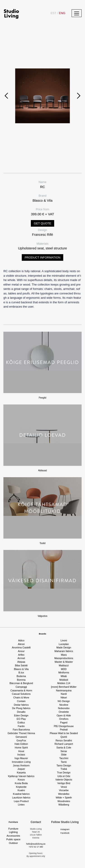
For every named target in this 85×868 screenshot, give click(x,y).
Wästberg (64, 805)
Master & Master (64, 662)
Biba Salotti (21, 665)
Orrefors (64, 719)
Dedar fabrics (21, 705)
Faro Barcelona (21, 730)
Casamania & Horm (21, 690)
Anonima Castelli (21, 647)
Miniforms (64, 672)
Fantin (21, 726)
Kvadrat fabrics (21, 794)
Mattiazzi (64, 665)
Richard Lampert (64, 744)
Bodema (21, 676)
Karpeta (21, 773)
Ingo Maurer (21, 758)
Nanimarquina (64, 690)
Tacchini (64, 758)
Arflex (21, 655)
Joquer (21, 769)
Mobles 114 (64, 683)
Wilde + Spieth (64, 798)
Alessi (21, 644)
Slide (64, 755)
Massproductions (64, 658)
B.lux (21, 672)
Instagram (65, 829)
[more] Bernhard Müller (64, 687)
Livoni (64, 640)
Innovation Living (21, 762)
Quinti (64, 737)
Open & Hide (64, 715)
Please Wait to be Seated (64, 733)
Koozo (21, 780)
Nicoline (64, 705)
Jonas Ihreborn (21, 765)
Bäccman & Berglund (21, 683)
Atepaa (21, 662)
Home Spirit (21, 748)
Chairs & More (21, 697)
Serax (64, 751)
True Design (64, 773)
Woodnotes (64, 801)
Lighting (13, 832)
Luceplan (64, 644)
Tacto (64, 762)
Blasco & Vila (21, 669)
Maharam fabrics (64, 651)
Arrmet (21, 658)
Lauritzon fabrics (21, 798)
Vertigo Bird (64, 783)
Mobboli (64, 680)
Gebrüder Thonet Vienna (21, 733)
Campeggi (21, 687)
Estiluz (21, 722)
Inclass (21, 755)
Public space (13, 839)
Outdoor (13, 843)
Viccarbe (64, 790)
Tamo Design (64, 765)
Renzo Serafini (64, 740)
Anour (21, 651)
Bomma (21, 680)
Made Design (64, 647)
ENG (61, 13)
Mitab (64, 676)
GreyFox (21, 740)
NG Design (64, 701)
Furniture (13, 822)
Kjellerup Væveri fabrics (21, 776)
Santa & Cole (64, 748)
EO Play (21, 719)
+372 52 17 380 (36, 847)
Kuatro (21, 790)
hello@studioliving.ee (36, 844)
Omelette (64, 712)
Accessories (13, 836)
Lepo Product (21, 801)
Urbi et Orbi (64, 776)
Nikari (64, 697)
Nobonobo (64, 708)
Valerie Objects (64, 780)
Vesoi (64, 787)
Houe (21, 751)
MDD (64, 669)
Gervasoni (21, 737)
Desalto (21, 712)
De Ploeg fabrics (21, 708)
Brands (42, 634)
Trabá (64, 769)
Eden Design (21, 715)
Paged (64, 722)
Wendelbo (64, 794)
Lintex (21, 805)
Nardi (64, 694)
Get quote (42, 223)
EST (53, 13)
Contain (21, 701)
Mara (64, 655)
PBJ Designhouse (64, 726)
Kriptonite (21, 787)
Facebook (65, 833)
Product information (43, 257)
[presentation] (6, 96)
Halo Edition (21, 744)
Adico (21, 640)
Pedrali (64, 730)
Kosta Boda (21, 783)
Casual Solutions (21, 694)
